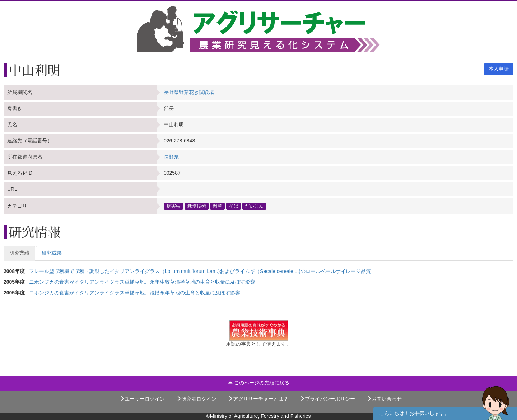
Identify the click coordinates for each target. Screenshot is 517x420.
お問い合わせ (384, 399)
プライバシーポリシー (327, 399)
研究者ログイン (196, 399)
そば (234, 206)
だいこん (254, 206)
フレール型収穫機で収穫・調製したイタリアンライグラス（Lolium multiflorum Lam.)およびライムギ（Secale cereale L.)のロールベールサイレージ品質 (200, 271)
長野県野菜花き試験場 (189, 92)
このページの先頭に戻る (258, 383)
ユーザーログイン (142, 399)
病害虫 (174, 206)
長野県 (171, 157)
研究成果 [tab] (52, 253)
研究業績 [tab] (19, 253)
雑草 (218, 206)
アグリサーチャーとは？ (258, 399)
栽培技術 (197, 206)
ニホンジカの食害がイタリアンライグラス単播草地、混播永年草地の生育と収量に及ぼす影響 (135, 293)
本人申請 (499, 69)
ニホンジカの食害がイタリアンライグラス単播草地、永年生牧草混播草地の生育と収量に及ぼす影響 (142, 282)
